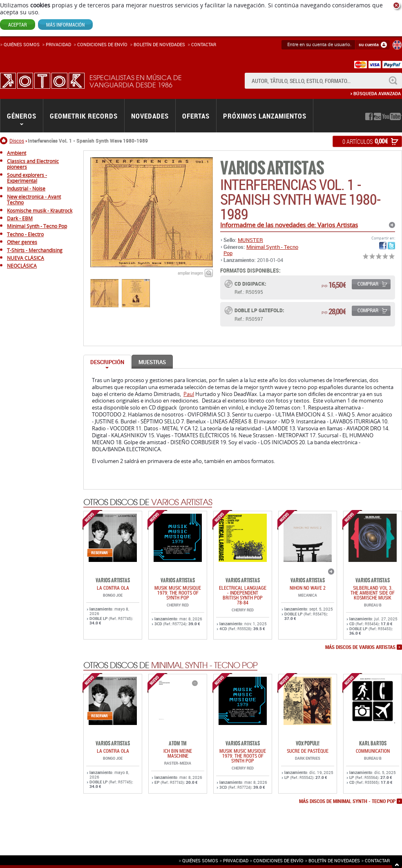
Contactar (204, 44)
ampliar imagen (190, 273)
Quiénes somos (22, 44)
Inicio (5, 141)
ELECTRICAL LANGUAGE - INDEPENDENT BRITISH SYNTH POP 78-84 (243, 595)
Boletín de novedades (159, 44)
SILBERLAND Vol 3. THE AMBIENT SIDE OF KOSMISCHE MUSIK (373, 593)
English (397, 45)
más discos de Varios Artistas (360, 647)
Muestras (152, 362)
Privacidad (58, 44)
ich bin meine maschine (178, 753)
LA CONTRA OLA (113, 588)
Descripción (107, 362)
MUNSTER (250, 240)
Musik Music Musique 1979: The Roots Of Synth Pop (178, 593)
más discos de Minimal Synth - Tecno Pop (347, 801)
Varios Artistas (272, 168)
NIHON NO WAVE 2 (308, 588)
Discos (17, 141)
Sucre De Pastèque (308, 751)
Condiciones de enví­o (102, 44)
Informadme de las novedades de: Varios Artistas (289, 225)
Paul (189, 394)
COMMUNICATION (373, 751)
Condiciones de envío (278, 860)
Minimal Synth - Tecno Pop (261, 250)
